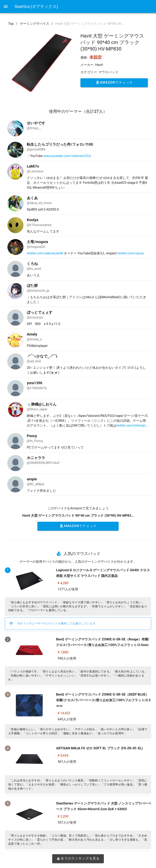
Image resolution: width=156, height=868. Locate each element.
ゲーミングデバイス (35, 24)
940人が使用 (67, 658)
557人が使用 (67, 822)
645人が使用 (67, 719)
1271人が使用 (68, 589)
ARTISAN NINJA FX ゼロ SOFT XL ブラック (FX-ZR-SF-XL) (99, 748)
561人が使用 (67, 762)
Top (11, 24)
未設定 (96, 57)
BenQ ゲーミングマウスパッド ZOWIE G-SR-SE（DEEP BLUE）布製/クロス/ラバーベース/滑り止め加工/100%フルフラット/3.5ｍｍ (103, 700)
